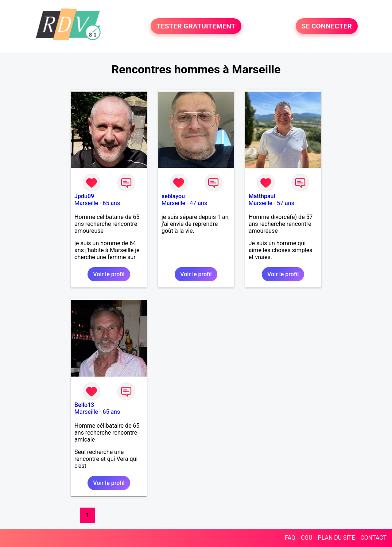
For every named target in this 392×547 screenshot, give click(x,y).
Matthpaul (262, 196)
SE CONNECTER (327, 26)
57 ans (286, 203)
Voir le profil (109, 274)
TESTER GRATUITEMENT (196, 26)
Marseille (86, 203)
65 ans (111, 203)
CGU (307, 538)
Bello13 (84, 405)
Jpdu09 (84, 196)
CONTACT (373, 538)
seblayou (173, 196)
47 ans (198, 203)
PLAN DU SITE (337, 538)
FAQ (290, 538)
